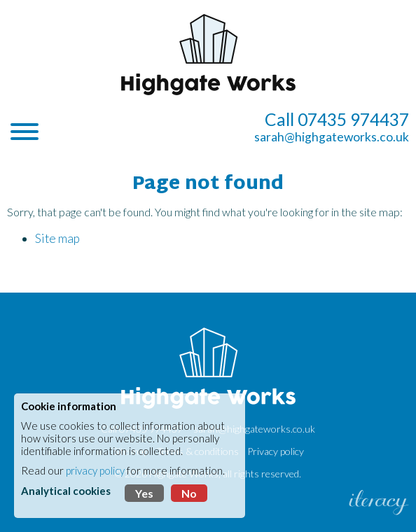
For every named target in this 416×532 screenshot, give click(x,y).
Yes (144, 493)
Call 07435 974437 (337, 119)
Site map (57, 238)
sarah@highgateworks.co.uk (332, 137)
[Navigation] (25, 133)
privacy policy (95, 470)
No (189, 493)
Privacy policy (276, 451)
